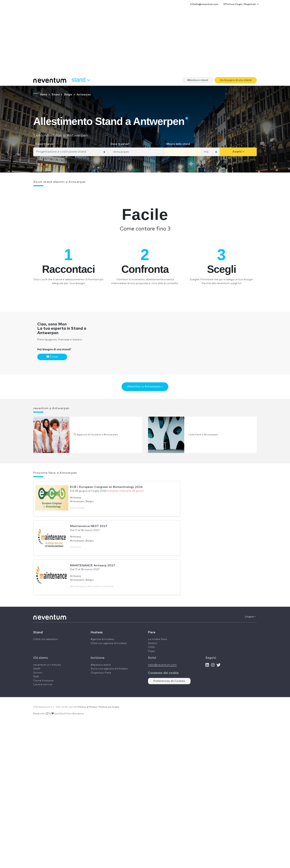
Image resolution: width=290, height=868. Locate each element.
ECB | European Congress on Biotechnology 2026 (106, 487)
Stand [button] (81, 80)
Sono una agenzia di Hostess (109, 669)
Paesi (151, 651)
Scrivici (38, 673)
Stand (38, 632)
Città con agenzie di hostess (109, 643)
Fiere (152, 632)
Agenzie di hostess (102, 639)
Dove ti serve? (120, 144)
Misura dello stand (178, 144)
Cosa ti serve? (45, 144)
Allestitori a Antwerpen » (145, 386)
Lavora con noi (43, 684)
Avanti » (238, 152)
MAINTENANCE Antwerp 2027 (93, 565)
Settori (153, 643)
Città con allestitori (46, 639)
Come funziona (43, 681)
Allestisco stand (198, 80)
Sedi (36, 677)
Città (151, 647)
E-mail (52, 357)
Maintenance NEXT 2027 (89, 526)
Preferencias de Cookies (169, 681)
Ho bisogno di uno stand (236, 80)
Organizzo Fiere (101, 673)
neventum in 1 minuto (47, 665)
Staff (37, 669)
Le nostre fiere (157, 639)
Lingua (250, 617)
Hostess (97, 632)
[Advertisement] (145, 44)
